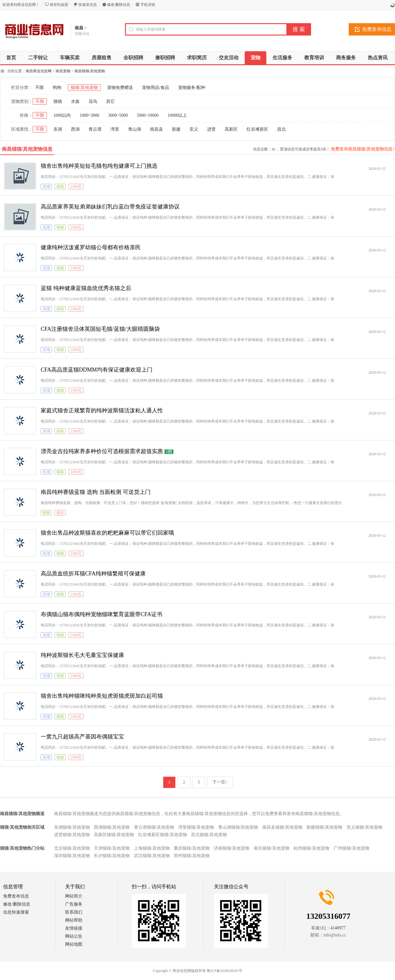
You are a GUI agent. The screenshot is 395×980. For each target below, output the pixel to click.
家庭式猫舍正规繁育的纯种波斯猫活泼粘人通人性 (102, 410)
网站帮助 (74, 920)
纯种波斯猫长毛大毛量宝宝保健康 (82, 655)
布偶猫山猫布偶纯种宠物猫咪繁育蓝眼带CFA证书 (102, 614)
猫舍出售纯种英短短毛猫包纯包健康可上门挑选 (99, 166)
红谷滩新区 (257, 129)
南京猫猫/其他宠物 (272, 848)
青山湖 (135, 129)
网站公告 (74, 936)
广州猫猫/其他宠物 (351, 848)
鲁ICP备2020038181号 (225, 971)
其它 (110, 101)
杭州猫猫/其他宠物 (311, 848)
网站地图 (74, 944)
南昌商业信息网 (39, 71)
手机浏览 (148, 5)
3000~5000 (118, 115)
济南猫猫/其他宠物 (232, 848)
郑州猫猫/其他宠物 (192, 856)
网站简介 (74, 896)
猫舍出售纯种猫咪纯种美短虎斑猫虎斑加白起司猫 (102, 696)
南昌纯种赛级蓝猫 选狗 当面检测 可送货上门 (96, 492)
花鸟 (93, 101)
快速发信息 (88, 5)
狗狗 (57, 88)
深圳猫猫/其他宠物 (72, 856)
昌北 (281, 129)
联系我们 (74, 912)
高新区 (231, 129)
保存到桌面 (59, 5)
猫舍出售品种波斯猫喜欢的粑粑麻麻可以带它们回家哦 (107, 533)
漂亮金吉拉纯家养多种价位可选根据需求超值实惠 (102, 451)
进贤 (211, 129)
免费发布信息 (16, 896)
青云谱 (95, 129)
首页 (11, 58)
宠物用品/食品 (156, 88)
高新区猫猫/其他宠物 (114, 835)
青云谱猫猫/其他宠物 (154, 827)
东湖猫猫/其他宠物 (72, 827)
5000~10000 (148, 115)
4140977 (338, 928)
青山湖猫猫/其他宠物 (238, 827)
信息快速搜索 (16, 912)
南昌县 (156, 129)
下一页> (220, 782)
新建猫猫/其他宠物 (324, 827)
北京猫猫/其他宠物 (72, 848)
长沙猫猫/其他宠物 (112, 856)
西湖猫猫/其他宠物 (112, 827)
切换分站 (82, 34)
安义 (194, 129)
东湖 (58, 129)
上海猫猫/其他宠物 (152, 848)
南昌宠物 (63, 71)
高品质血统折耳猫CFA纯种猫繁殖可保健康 (93, 574)
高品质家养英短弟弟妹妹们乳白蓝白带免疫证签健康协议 (110, 207)
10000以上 (177, 115)
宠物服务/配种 (192, 88)
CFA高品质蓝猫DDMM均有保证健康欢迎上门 (97, 370)
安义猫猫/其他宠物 (364, 827)
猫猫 (58, 101)
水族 (75, 101)
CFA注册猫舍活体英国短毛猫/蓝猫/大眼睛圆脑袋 (100, 329)
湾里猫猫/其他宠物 (196, 827)
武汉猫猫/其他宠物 (152, 856)
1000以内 (62, 115)
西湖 (75, 129)
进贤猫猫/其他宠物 (72, 835)
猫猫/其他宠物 (84, 88)
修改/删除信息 (119, 5)
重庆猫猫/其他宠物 (192, 848)
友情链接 (74, 928)
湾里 (115, 129)
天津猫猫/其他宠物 (112, 848)
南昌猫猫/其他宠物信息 (27, 149)
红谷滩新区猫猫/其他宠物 (163, 835)
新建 (176, 129)
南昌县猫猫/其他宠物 (282, 827)
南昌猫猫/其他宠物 (90, 71)
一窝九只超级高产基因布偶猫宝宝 (82, 737)
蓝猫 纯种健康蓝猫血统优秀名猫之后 (86, 288)
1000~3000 (89, 115)
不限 (39, 88)
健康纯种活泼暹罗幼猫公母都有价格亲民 (91, 247)
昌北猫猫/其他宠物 (209, 835)
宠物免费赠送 (120, 88)
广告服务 (74, 904)
